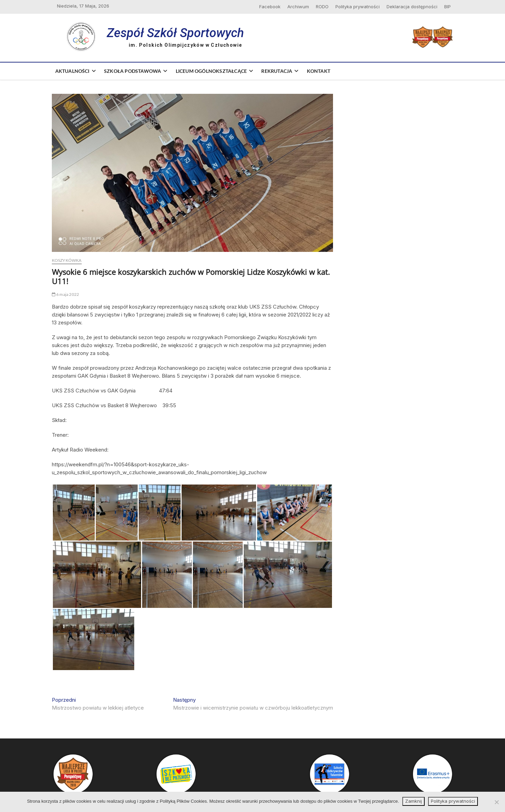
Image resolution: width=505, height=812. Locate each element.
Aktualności (72, 71)
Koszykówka (67, 260)
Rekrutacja (277, 71)
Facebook (270, 7)
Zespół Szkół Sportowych (175, 33)
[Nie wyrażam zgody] (496, 802)
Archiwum (298, 7)
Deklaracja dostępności (412, 7)
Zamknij (414, 801)
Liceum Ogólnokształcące (211, 71)
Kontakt (319, 71)
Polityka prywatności (358, 7)
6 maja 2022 (66, 294)
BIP (447, 7)
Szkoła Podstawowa (133, 71)
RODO (322, 7)
